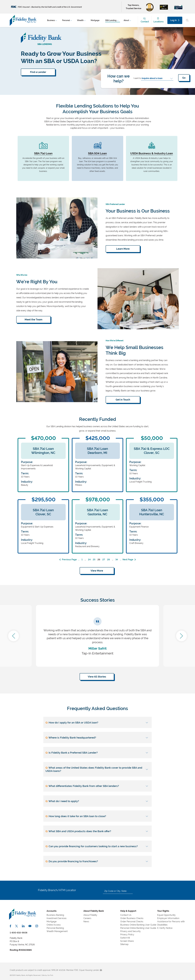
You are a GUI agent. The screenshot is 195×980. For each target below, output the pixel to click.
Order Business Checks (132, 918)
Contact (145, 22)
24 (89, 560)
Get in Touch (123, 400)
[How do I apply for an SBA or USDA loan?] (97, 722)
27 (104, 560)
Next (181, 636)
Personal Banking (55, 928)
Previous (14, 636)
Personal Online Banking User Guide (138, 928)
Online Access (54, 925)
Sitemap (124, 944)
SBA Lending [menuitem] (111, 20)
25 (94, 560)
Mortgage (52, 922)
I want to (137, 78)
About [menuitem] (126, 20)
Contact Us (126, 915)
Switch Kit (125, 938)
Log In (175, 20)
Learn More (123, 249)
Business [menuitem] (51, 20)
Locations (159, 22)
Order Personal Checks (132, 922)
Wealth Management (57, 931)
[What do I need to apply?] (97, 801)
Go (184, 78)
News (86, 922)
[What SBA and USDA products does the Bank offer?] (97, 831)
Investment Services (57, 918)
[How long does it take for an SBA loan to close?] (97, 816)
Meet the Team (34, 320)
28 (108, 560)
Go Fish (50, 975)
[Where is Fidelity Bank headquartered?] (97, 737)
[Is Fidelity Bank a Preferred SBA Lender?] (97, 753)
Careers (87, 918)
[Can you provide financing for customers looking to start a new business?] (97, 846)
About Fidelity (90, 915)
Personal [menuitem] (66, 20)
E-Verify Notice (165, 928)
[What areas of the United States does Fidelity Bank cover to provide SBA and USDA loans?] (97, 769)
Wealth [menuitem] (80, 20)
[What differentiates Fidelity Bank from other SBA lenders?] (97, 786)
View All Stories (97, 677)
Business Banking (55, 915)
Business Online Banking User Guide (138, 925)
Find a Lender (38, 72)
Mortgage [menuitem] (95, 20)
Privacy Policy (127, 935)
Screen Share (127, 941)
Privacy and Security (130, 931)
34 (117, 560)
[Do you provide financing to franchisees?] (97, 861)
